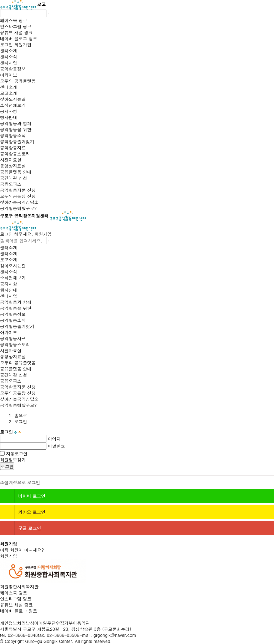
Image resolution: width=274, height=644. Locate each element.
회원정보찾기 (13, 459)
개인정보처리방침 (17, 623)
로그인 (7, 466)
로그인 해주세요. (17, 234)
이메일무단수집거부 (54, 623)
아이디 (54, 438)
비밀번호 (56, 446)
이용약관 (81, 623)
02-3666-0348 (23, 635)
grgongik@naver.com (115, 635)
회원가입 (43, 234)
